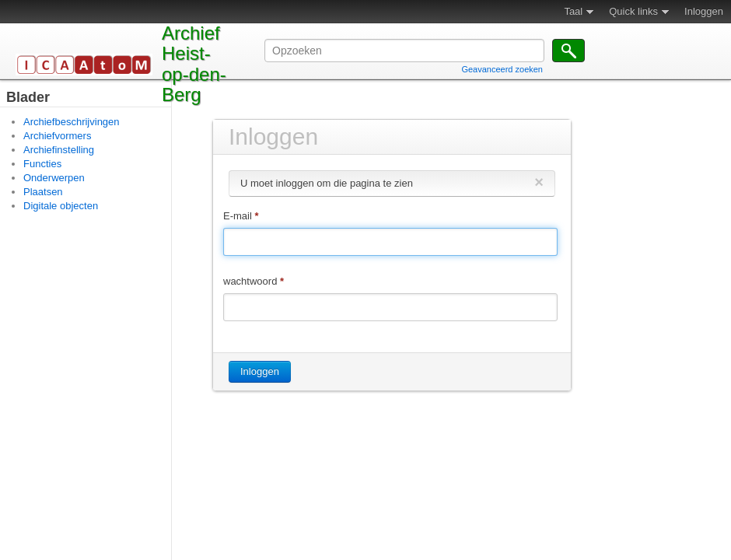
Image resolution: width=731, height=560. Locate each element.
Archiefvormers (57, 136)
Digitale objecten (61, 206)
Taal (573, 11)
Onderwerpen (54, 178)
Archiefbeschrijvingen (72, 122)
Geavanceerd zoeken (502, 69)
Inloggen (704, 11)
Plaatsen (43, 192)
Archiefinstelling (59, 150)
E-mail (241, 216)
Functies (42, 164)
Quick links (633, 11)
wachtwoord (254, 281)
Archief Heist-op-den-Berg (194, 64)
